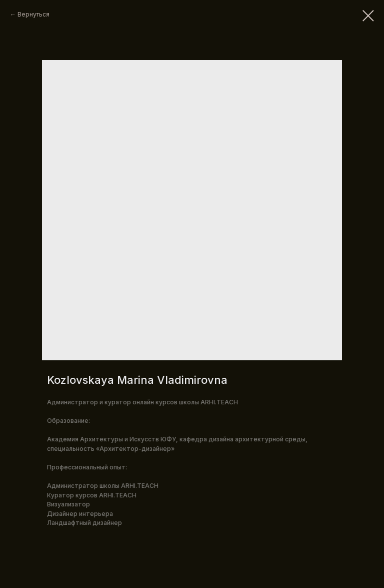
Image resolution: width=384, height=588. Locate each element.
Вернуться (33, 14)
